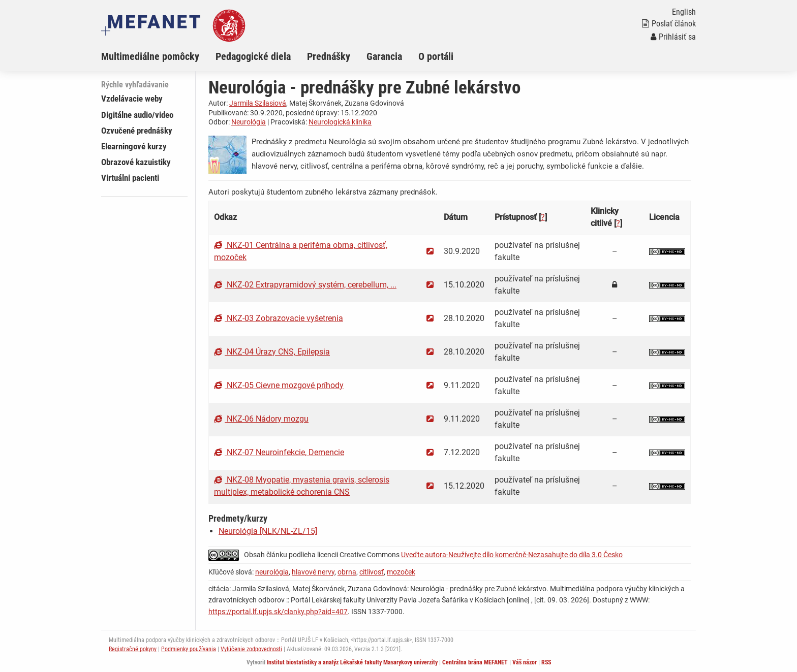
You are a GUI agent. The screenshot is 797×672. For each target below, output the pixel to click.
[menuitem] (158, 56)
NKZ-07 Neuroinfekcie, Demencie (279, 452)
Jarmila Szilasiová (258, 103)
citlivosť (372, 572)
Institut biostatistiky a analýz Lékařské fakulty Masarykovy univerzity (352, 662)
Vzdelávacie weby (132, 99)
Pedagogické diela (253, 56)
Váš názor (525, 662)
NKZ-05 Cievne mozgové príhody (279, 385)
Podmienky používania (189, 649)
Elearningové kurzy (134, 146)
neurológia (272, 572)
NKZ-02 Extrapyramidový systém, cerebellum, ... (305, 285)
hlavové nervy (313, 572)
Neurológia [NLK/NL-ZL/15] (268, 531)
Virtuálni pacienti (130, 178)
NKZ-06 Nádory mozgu (261, 419)
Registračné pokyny (133, 649)
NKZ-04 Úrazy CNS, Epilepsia (272, 352)
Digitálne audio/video (137, 115)
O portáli (436, 56)
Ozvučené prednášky (137, 131)
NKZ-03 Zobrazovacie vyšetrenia (279, 318)
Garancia (384, 56)
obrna (347, 572)
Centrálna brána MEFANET (475, 662)
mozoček (401, 572)
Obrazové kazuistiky (136, 162)
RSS (546, 662)
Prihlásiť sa (673, 37)
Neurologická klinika (340, 122)
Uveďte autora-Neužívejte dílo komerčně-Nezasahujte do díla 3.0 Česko (512, 555)
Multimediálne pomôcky (150, 56)
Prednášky (329, 56)
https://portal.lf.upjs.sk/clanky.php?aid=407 (278, 612)
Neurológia (249, 122)
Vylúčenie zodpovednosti (251, 649)
